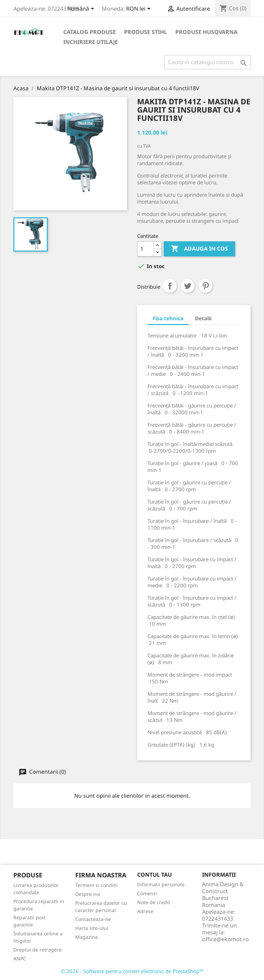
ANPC (20, 959)
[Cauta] (207, 62)
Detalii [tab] (203, 318)
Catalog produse (90, 32)
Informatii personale (161, 884)
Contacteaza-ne (93, 919)
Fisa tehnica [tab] (168, 318)
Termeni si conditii (97, 885)
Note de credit (154, 902)
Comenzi (147, 893)
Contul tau (155, 875)
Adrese (145, 911)
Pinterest (206, 286)
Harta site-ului (92, 928)
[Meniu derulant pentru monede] (140, 9)
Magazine (87, 937)
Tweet (188, 286)
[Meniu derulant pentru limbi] (82, 9)
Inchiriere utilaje (91, 42)
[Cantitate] (145, 249)
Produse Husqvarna (206, 32)
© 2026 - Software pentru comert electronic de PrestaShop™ (132, 971)
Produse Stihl (146, 32)
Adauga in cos (199, 249)
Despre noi (88, 894)
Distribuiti (170, 286)
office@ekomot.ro (225, 939)
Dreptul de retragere (37, 950)
